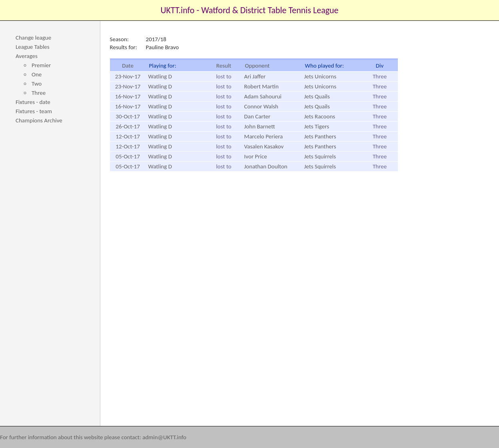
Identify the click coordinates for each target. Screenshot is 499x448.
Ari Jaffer (255, 76)
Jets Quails (317, 96)
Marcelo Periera (264, 136)
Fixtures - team (34, 111)
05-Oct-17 (128, 156)
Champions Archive (39, 120)
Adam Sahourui (263, 96)
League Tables (33, 47)
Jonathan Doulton (266, 166)
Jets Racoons (320, 116)
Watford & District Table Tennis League (270, 10)
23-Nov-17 (128, 76)
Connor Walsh (261, 106)
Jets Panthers (320, 136)
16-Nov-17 (128, 96)
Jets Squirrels (320, 156)
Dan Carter (257, 116)
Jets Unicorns (320, 76)
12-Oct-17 (128, 136)
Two (37, 84)
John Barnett (260, 126)
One (37, 74)
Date (128, 66)
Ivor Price (256, 156)
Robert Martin (261, 86)
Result (224, 66)
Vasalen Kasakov (264, 146)
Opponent (257, 66)
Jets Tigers (317, 126)
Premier (41, 65)
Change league (33, 38)
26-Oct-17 (128, 126)
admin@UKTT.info (164, 437)
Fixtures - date (33, 102)
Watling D (160, 76)
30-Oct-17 (128, 116)
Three (39, 93)
